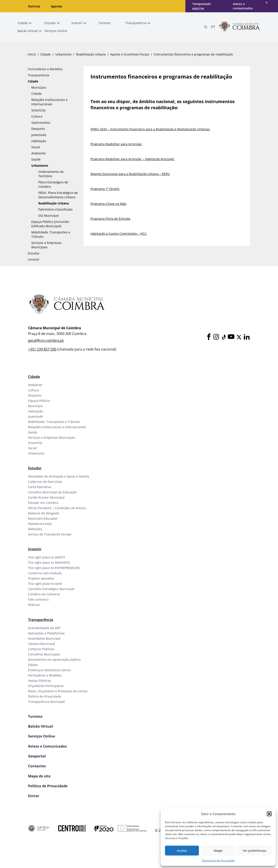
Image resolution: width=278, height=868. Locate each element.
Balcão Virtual (40, 726)
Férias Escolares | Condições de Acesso (57, 508)
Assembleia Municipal (44, 638)
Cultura (37, 116)
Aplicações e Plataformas (46, 633)
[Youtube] (231, 337)
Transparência (38, 75)
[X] (239, 337)
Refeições (35, 529)
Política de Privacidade (45, 696)
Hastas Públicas (40, 681)
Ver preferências (254, 851)
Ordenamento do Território (51, 174)
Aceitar (182, 851)
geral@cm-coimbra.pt (46, 340)
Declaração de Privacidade (218, 860)
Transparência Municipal (46, 702)
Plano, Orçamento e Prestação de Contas (58, 691)
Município (39, 87)
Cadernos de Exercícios (45, 482)
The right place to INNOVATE (49, 563)
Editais (33, 665)
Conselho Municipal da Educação (52, 492)
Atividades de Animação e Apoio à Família (59, 476)
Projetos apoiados (41, 578)
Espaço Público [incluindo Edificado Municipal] (50, 224)
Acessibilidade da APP (44, 628)
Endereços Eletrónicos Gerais (49, 670)
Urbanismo (63, 54)
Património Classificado (55, 209)
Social (36, 147)
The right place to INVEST (47, 557)
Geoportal (37, 756)
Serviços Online (42, 736)
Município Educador (43, 518)
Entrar (34, 796)
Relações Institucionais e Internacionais (49, 102)
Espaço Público (39, 401)
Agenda (56, 6)
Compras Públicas (41, 649)
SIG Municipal (49, 216)
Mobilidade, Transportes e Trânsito (51, 234)
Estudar (34, 253)
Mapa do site (39, 776)
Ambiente (38, 153)
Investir (34, 259)
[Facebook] (209, 337)
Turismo (35, 716)
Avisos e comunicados (243, 6)
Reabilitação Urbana (91, 54)
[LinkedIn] (247, 337)
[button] (269, 814)
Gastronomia (41, 123)
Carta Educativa (40, 487)
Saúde (36, 159)
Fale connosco (38, 599)
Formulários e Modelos (45, 69)
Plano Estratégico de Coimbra (53, 184)
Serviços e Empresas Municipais (46, 245)
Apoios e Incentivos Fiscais (130, 54)
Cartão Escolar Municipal (46, 497)
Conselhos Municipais (44, 654)
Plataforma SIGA (40, 524)
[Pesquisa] (206, 27)
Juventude (39, 135)
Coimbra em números (44, 594)
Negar (218, 851)
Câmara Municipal (42, 644)
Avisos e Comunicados (47, 746)
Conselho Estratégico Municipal (51, 589)
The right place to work (45, 584)
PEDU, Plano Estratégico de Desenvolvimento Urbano (58, 195)
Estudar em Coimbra (43, 503)
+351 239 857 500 (42, 349)
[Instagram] (216, 337)
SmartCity (38, 110)
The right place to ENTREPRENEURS (54, 568)
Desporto (38, 129)
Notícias (34, 6)
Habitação (39, 141)
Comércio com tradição (45, 573)
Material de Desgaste (44, 513)
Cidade (45, 54)
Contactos (37, 766)
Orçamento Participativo (46, 686)
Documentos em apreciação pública (54, 660)
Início (32, 54)
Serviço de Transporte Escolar (50, 534)
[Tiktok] (223, 337)
